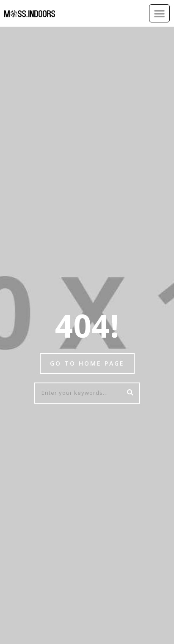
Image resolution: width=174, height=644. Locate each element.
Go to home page (87, 363)
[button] (159, 13)
